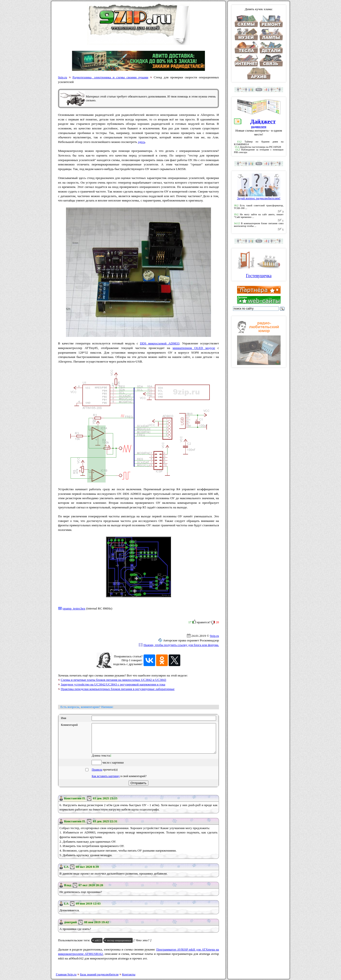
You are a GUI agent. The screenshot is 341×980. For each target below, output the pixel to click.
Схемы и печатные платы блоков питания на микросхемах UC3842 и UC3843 (113, 680)
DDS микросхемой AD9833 (160, 343)
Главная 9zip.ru (66, 974)
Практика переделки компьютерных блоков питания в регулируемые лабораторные (118, 689)
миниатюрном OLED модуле (194, 348)
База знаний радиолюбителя (99, 974)
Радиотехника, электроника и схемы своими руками (110, 77)
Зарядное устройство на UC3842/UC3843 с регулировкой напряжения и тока (113, 684)
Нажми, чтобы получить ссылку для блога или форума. (181, 645)
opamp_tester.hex (74, 608)
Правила (97, 775)
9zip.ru (62, 77)
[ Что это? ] (142, 946)
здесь (141, 142)
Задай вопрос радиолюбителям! (259, 197)
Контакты (129, 974)
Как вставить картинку (106, 782)
